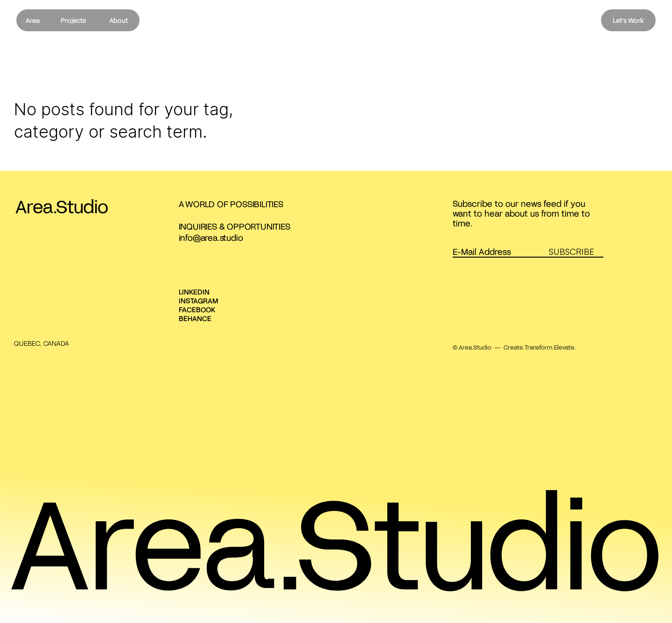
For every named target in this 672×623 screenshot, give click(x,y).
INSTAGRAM (199, 301)
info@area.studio (211, 238)
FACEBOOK (197, 309)
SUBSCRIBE (572, 252)
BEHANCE (195, 318)
